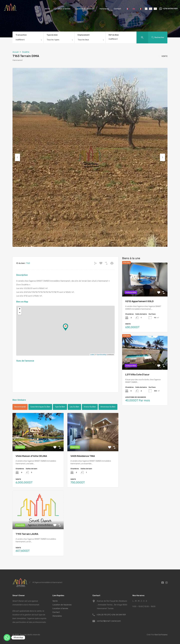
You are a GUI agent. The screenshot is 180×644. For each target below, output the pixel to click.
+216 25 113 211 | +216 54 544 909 (111, 615)
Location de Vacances (85, 9)
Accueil (15, 52)
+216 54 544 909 (170, 9)
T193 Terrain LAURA (27, 534)
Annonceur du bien (108, 407)
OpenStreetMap (102, 355)
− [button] (20, 313)
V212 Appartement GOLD (139, 301)
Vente (47, 9)
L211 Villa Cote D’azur (137, 374)
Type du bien (52, 35)
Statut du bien (90, 407)
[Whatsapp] (7, 638)
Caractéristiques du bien (40, 407)
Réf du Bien (114, 35)
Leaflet (92, 355)
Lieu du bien (74, 407)
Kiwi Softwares (161, 635)
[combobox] (28, 40)
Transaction (21, 35)
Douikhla (26, 52)
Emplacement (84, 35)
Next (162, 157)
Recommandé (20, 407)
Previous (17, 157)
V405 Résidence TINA (83, 456)
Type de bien (60, 407)
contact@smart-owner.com (109, 621)
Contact (117, 9)
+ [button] (20, 309)
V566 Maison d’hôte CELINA (31, 456)
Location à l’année (63, 9)
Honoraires (104, 9)
